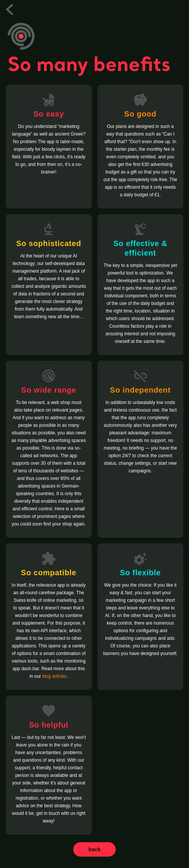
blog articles (54, 676)
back (94, 849)
